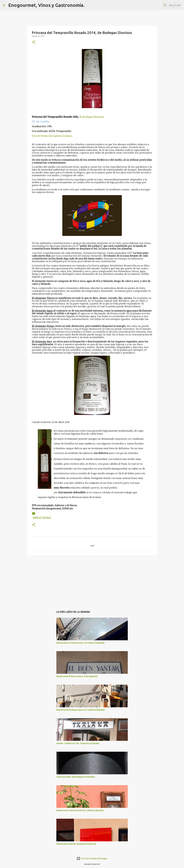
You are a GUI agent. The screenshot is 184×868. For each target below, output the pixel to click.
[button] (34, 42)
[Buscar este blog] (166, 5)
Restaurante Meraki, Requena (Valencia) (76, 844)
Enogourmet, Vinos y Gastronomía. (46, 5)
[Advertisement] (92, 581)
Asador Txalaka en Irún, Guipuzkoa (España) (78, 743)
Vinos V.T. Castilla (42, 518)
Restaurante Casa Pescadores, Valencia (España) (80, 810)
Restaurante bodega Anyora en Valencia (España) (80, 710)
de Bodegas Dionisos (92, 117)
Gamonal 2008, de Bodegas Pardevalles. (76, 777)
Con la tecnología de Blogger (92, 858)
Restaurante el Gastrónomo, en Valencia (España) (80, 643)
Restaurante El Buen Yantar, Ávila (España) (77, 676)
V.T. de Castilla (40, 122)
